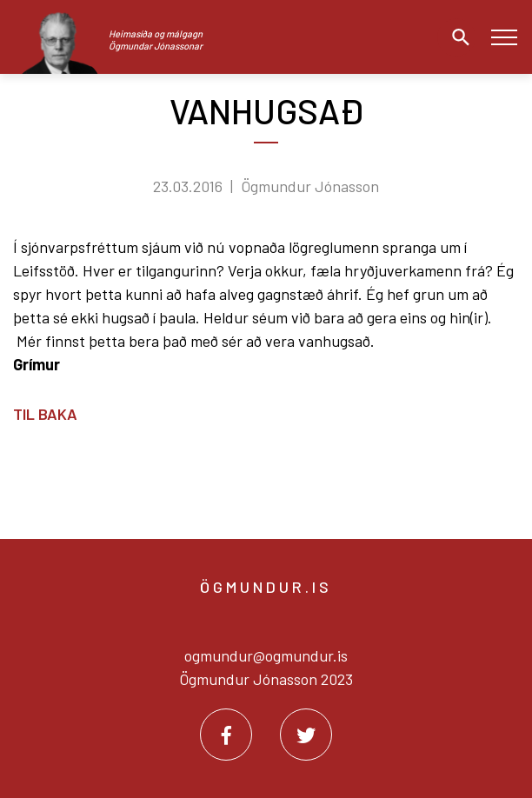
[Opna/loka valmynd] (504, 37)
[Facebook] (226, 735)
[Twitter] (306, 735)
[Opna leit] (456, 37)
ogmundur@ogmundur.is (266, 655)
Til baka (45, 414)
